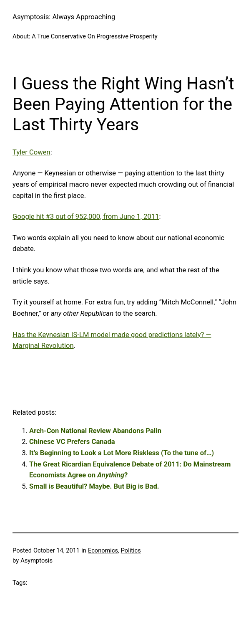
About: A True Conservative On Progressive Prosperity (85, 36)
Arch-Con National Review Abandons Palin (95, 431)
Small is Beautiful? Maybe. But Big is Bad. (94, 486)
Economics (103, 550)
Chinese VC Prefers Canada (72, 442)
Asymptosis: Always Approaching (64, 17)
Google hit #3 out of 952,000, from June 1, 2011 (86, 217)
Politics (131, 550)
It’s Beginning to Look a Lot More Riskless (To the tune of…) (122, 453)
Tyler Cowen (31, 152)
